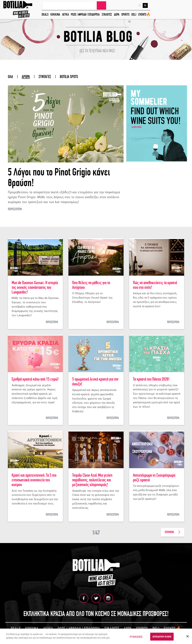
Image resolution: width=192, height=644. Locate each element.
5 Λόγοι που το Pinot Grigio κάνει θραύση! (59, 178)
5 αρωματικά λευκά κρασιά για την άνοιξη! (95, 382)
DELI (134, 15)
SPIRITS (125, 15)
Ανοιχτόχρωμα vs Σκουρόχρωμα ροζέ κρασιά (154, 478)
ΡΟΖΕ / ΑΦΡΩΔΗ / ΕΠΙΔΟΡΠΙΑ (85, 15)
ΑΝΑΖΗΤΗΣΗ (101, 5)
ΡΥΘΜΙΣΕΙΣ (136, 637)
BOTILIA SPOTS (69, 77)
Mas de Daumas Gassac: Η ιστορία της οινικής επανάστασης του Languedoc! (35, 287)
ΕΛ (145, 5)
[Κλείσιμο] (187, 636)
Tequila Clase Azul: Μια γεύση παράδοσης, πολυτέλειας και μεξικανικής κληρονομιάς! (92, 480)
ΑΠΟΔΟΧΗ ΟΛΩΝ (162, 637)
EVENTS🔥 (144, 15)
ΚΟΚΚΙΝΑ (55, 15)
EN (140, 5)
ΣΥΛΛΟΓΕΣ (107, 15)
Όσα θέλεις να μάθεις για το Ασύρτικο (91, 285)
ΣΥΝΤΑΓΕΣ (45, 77)
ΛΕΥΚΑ (65, 15)
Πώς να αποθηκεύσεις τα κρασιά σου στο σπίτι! (155, 285)
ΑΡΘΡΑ (26, 77)
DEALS (45, 15)
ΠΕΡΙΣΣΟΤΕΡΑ (15, 209)
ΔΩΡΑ (117, 15)
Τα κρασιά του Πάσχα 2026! (151, 379)
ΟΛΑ (10, 77)
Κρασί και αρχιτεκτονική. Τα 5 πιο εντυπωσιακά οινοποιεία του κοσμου (34, 480)
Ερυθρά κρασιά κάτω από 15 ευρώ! (35, 379)
